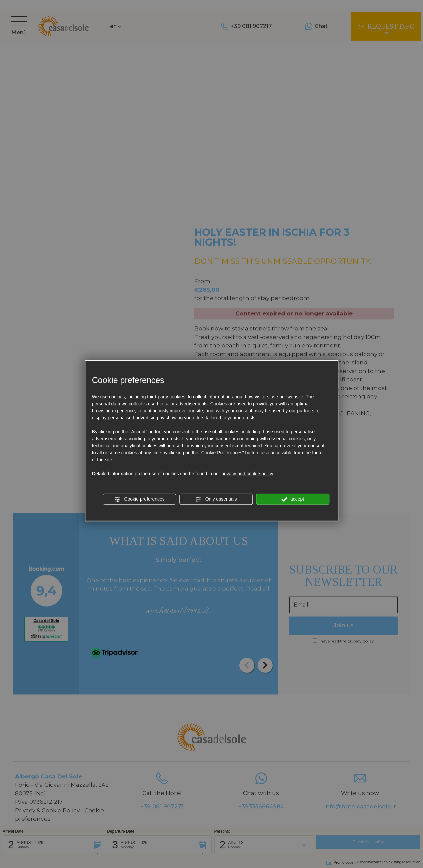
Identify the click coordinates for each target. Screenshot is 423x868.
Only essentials (216, 499)
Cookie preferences (139, 499)
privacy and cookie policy (247, 474)
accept (293, 499)
